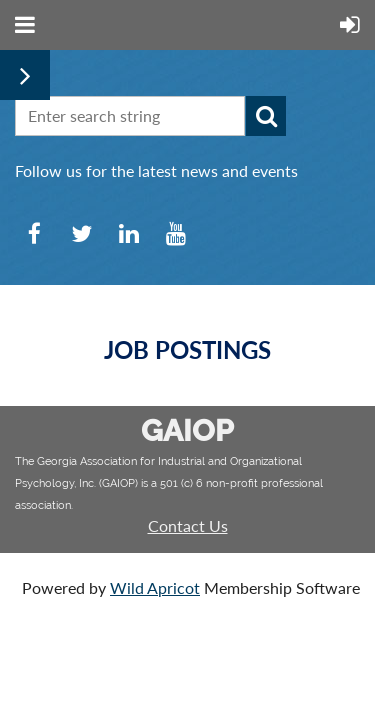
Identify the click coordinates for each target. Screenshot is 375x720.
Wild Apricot (155, 587)
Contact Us (188, 525)
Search (266, 116)
